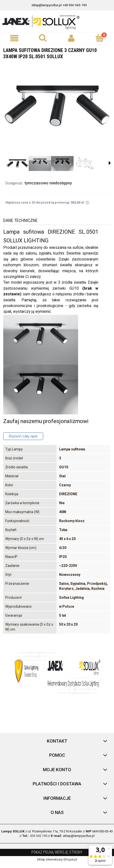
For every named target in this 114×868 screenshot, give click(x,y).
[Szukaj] (43, 38)
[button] (14, 38)
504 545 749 (39, 836)
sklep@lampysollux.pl (47, 5)
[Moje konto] (71, 38)
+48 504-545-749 (75, 5)
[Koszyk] (100, 38)
